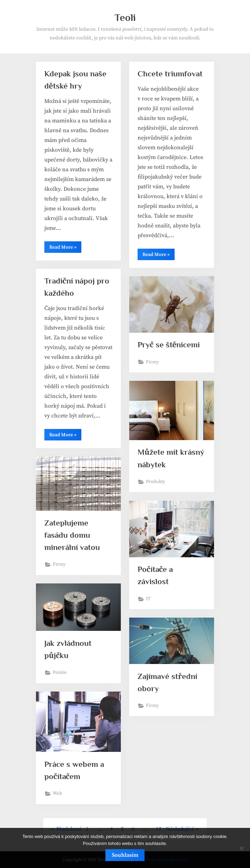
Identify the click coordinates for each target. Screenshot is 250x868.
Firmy (152, 362)
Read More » (65, 248)
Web (57, 794)
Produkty (156, 482)
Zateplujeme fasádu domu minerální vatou (72, 535)
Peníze (60, 673)
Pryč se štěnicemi (169, 345)
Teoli (125, 17)
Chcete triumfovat (170, 74)
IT (148, 599)
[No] (241, 848)
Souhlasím (125, 855)
